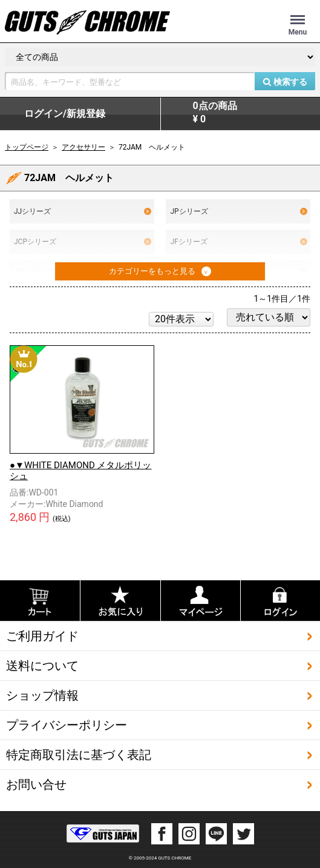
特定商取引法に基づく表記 (79, 755)
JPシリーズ (239, 211)
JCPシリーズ (83, 242)
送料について (42, 666)
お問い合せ (36, 784)
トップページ (27, 147)
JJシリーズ (83, 211)
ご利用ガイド (42, 636)
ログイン (65, 114)
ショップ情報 (42, 695)
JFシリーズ (239, 242)
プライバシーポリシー (67, 725)
